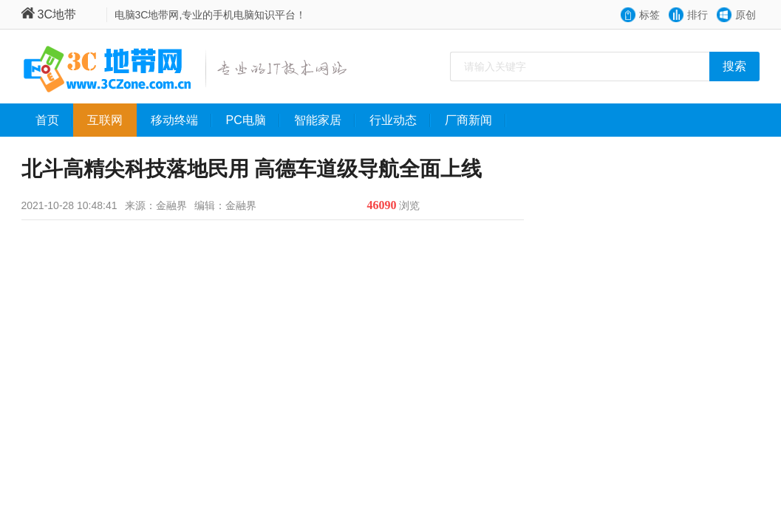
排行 (698, 15)
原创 (746, 15)
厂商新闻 (475, 120)
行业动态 (400, 120)
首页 (54, 120)
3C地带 (49, 14)
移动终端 (181, 120)
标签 (649, 15)
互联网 (112, 120)
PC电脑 (253, 120)
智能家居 (325, 120)
